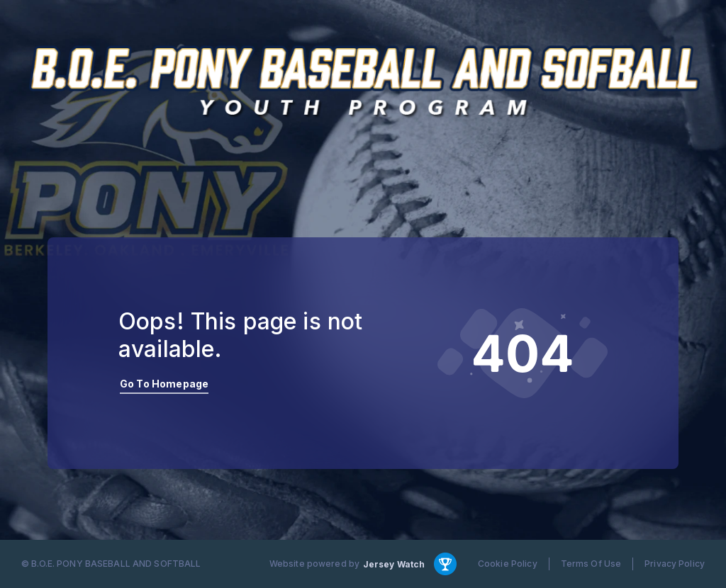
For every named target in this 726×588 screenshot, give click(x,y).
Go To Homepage (164, 384)
